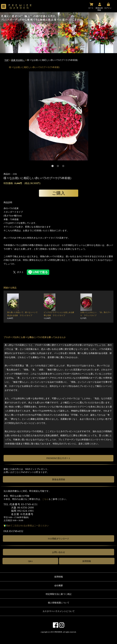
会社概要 (59, 586)
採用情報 (87, 561)
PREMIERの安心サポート (58, 458)
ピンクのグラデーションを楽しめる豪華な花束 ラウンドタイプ (59, 315)
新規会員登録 (59, 479)
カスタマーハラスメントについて (59, 611)
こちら (45, 499)
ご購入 (58, 193)
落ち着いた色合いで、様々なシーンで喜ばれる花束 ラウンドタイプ (22, 315)
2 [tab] (59, 167)
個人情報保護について (59, 603)
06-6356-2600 (26, 508)
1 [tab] (53, 167)
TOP (7, 60)
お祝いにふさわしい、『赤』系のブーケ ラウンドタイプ (96, 315)
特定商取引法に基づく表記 (59, 594)
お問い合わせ (59, 552)
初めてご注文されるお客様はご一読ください (28, 526)
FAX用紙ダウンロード (58, 539)
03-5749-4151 (29, 504)
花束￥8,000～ (18, 60)
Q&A (30, 561)
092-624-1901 (26, 511)
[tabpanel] (58, 116)
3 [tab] (64, 167)
